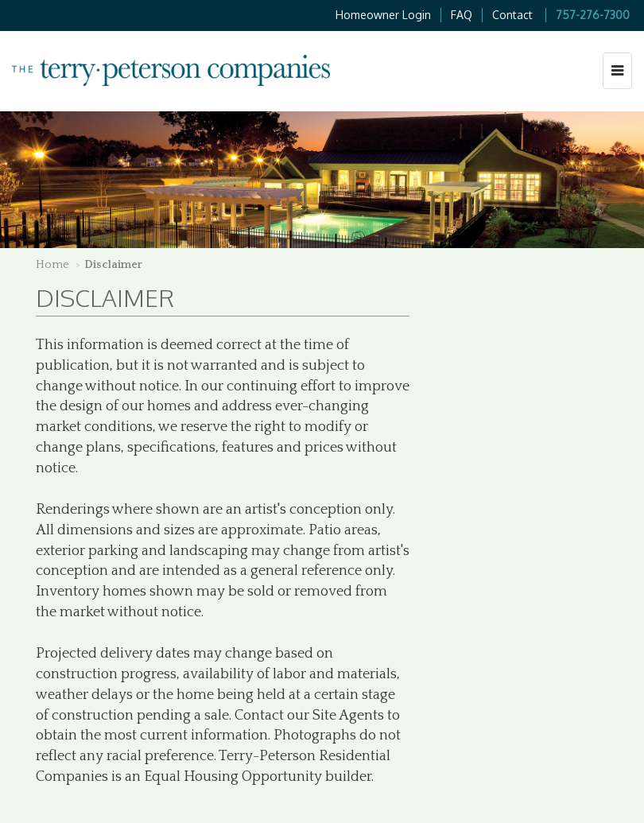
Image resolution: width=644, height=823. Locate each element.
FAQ (462, 15)
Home (52, 265)
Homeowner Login (383, 15)
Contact (512, 15)
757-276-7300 (593, 15)
